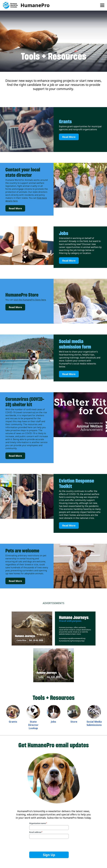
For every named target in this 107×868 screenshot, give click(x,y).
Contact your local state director (23, 172)
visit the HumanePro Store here (30, 300)
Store (74, 722)
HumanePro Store (22, 295)
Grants (65, 122)
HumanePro (35, 5)
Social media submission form (75, 344)
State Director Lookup (33, 725)
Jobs (64, 233)
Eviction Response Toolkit (76, 483)
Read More (69, 137)
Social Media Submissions (94, 723)
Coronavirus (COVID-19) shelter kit (25, 402)
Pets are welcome (22, 551)
